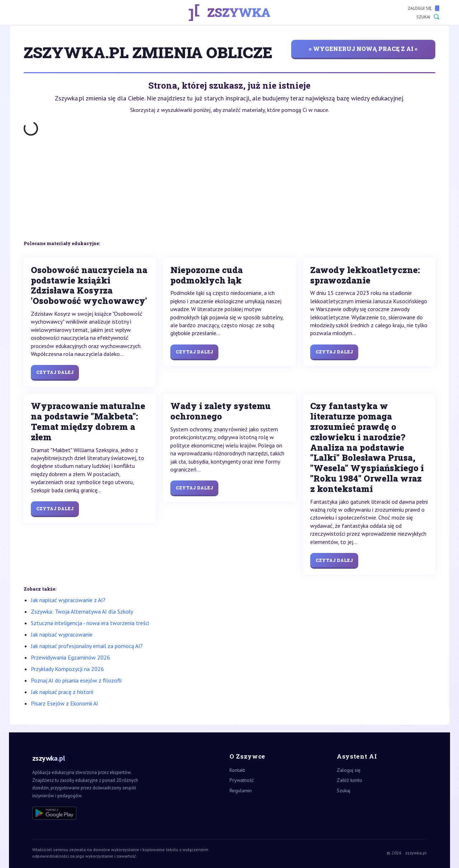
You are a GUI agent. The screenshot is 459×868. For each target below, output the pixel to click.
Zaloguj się (423, 8)
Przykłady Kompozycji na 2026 (67, 669)
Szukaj (428, 17)
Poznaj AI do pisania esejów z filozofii (76, 680)
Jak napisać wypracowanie (62, 634)
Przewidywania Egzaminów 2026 (70, 657)
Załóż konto (349, 780)
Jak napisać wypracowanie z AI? (68, 600)
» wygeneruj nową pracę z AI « (363, 49)
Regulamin (241, 790)
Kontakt (237, 770)
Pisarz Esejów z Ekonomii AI (65, 703)
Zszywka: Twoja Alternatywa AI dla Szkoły (82, 611)
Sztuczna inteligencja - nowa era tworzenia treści (90, 623)
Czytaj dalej (55, 372)
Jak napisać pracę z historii (62, 692)
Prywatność (242, 780)
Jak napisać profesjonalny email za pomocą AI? (87, 646)
